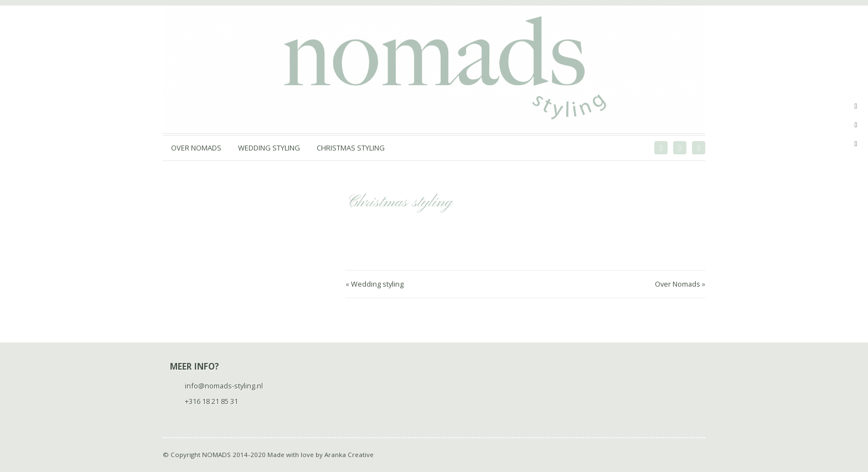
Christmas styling (351, 148)
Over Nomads (196, 148)
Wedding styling (269, 148)
